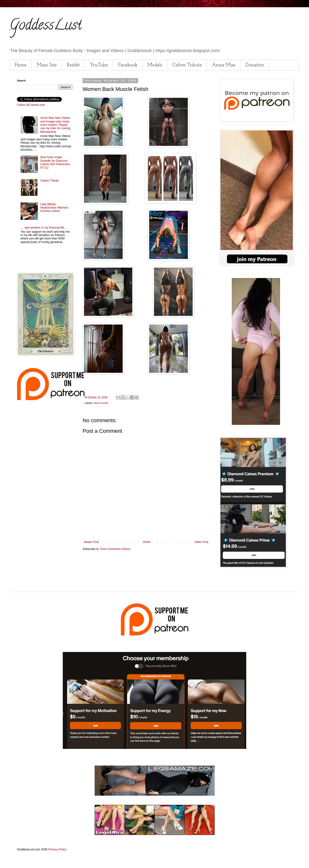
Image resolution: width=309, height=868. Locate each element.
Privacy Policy (57, 849)
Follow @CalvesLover (31, 105)
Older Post (201, 542)
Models (155, 65)
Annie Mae (224, 65)
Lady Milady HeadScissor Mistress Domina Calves (54, 208)
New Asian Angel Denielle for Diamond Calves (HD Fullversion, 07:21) (56, 162)
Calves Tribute (187, 65)
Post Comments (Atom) (115, 549)
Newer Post (91, 542)
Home (21, 65)
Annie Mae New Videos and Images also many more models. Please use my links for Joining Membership (55, 125)
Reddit (73, 65)
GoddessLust (46, 26)
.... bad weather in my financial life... (44, 228)
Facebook (128, 65)
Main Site (47, 65)
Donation (255, 65)
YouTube (99, 65)
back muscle (101, 403)
